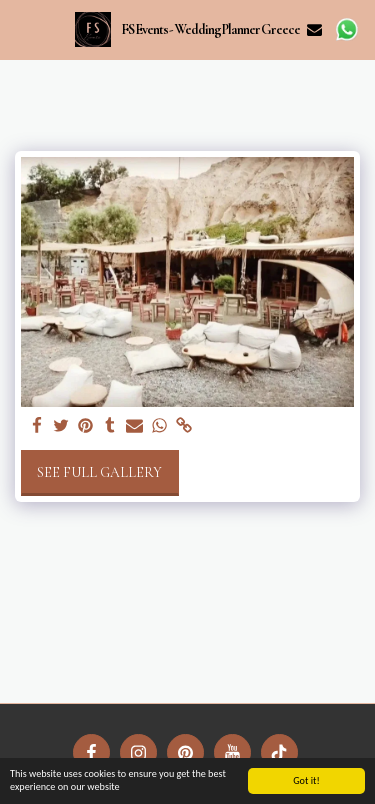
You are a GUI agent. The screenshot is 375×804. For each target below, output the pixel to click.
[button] (22, 29)
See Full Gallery (99, 472)
